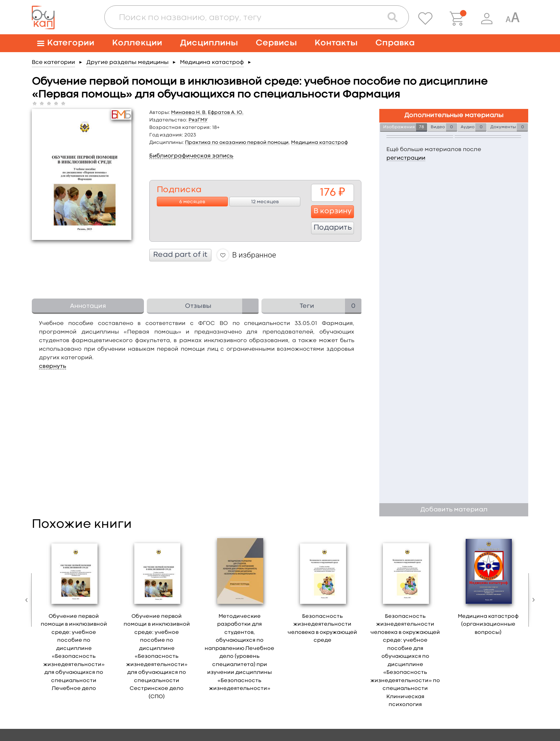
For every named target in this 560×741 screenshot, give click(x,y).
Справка (395, 43)
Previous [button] (28, 600)
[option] (74, 616)
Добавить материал (454, 510)
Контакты (336, 43)
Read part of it (180, 255)
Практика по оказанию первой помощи (237, 142)
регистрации (406, 158)
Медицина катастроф (212, 62)
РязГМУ (198, 120)
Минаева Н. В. (189, 112)
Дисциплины (209, 43)
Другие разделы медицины (127, 62)
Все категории (53, 62)
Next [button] (532, 600)
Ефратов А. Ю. (226, 112)
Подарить (333, 228)
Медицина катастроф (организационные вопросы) (488, 625)
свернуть (52, 366)
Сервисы (276, 43)
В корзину (333, 211)
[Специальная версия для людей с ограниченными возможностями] (512, 19)
